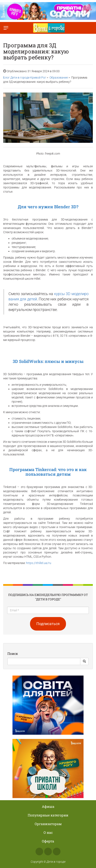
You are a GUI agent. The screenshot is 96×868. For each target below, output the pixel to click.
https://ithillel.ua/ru (39, 563)
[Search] (44, 661)
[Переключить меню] (6, 28)
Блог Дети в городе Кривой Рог (25, 78)
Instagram (48, 852)
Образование (59, 78)
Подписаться (48, 624)
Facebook (39, 852)
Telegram (57, 852)
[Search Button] (84, 661)
